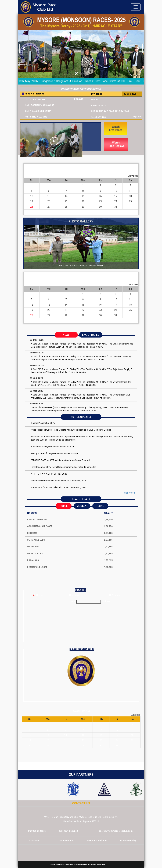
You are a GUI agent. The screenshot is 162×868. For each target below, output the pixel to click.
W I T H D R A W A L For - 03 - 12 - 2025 (49, 474)
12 (32, 196)
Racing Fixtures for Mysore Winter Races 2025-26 (55, 453)
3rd (27, 111)
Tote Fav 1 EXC (99, 117)
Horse (64, 506)
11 (130, 191)
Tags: (73, 602)
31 (116, 207)
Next (139, 106)
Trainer (100, 506)
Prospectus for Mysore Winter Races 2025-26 (53, 447)
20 (49, 201)
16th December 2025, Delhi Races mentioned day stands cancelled (63, 467)
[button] (24, 48)
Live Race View (65, 841)
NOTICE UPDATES (81, 417)
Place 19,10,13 (98, 105)
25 (130, 201)
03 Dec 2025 (130, 94)
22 (83, 201)
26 (32, 207)
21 (66, 201)
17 (116, 196)
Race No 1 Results (34, 94)
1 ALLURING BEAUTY (41, 111)
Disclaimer (34, 841)
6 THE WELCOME (39, 117)
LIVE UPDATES (91, 335)
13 (49, 196)
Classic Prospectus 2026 (43, 423)
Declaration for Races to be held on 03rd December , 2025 (59, 481)
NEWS (66, 335)
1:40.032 (78, 99)
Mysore (137, 116)
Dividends (97, 94)
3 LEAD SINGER (38, 100)
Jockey (82, 506)
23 (100, 201)
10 (116, 191)
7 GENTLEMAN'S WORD (42, 105)
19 (32, 201)
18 (130, 196)
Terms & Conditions (97, 841)
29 (83, 207)
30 (100, 207)
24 (116, 201)
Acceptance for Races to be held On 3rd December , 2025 (58, 488)
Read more (129, 493)
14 (66, 196)
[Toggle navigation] (136, 7)
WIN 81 (95, 100)
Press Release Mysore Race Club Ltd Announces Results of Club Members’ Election (71, 430)
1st (27, 100)
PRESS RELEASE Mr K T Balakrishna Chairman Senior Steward (60, 460)
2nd (27, 105)
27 (49, 207)
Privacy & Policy (128, 841)
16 (100, 196)
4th (27, 117)
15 (83, 196)
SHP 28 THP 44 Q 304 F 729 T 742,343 (110, 111)
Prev (23, 106)
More (107, 601)
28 (66, 207)
